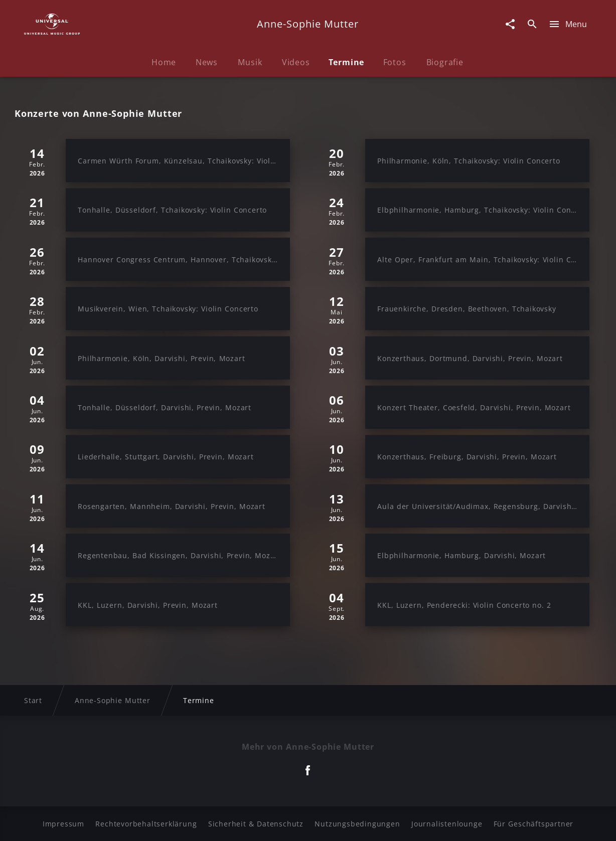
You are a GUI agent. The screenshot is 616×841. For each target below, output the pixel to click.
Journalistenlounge (447, 824)
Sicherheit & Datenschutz (256, 824)
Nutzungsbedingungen (357, 824)
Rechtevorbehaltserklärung (146, 824)
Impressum (63, 824)
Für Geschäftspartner (533, 824)
